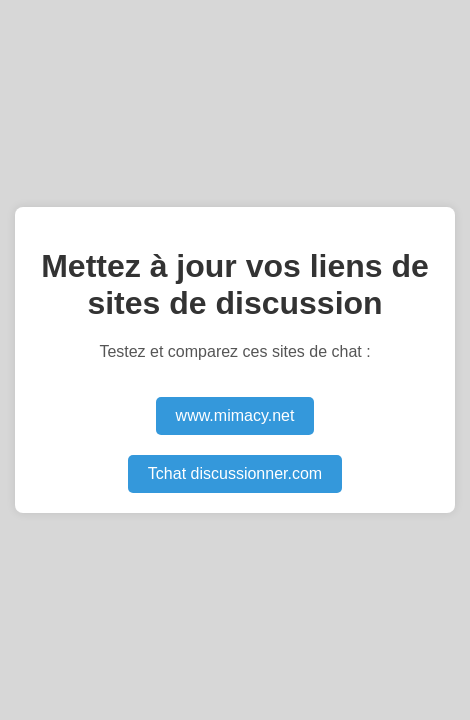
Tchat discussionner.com (235, 473)
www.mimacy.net (235, 415)
